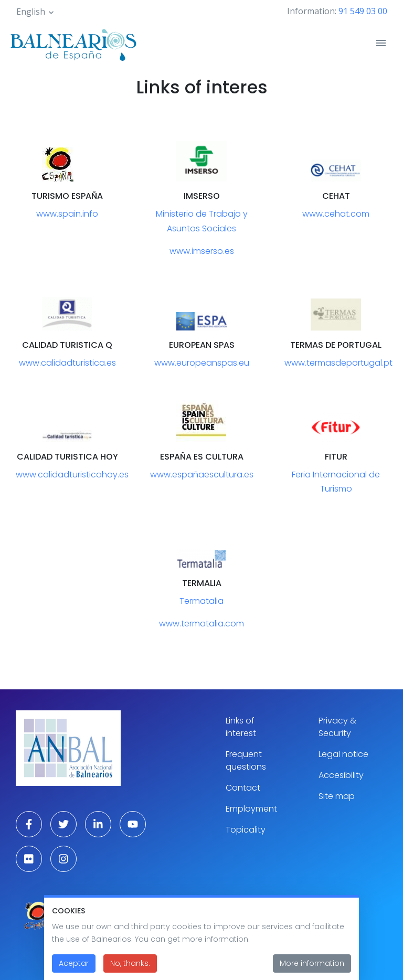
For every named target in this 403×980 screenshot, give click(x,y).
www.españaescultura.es (202, 475)
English (31, 12)
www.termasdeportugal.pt (338, 363)
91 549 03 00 (363, 11)
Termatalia (201, 601)
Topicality (246, 830)
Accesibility (341, 775)
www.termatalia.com (201, 624)
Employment (251, 809)
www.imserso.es (202, 251)
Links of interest (241, 727)
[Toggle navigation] (381, 43)
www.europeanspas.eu (202, 363)
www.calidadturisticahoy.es (72, 475)
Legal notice (343, 754)
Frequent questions (246, 760)
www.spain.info (67, 214)
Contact (243, 788)
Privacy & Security (337, 727)
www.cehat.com (336, 214)
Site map (337, 796)
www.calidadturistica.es (67, 363)
